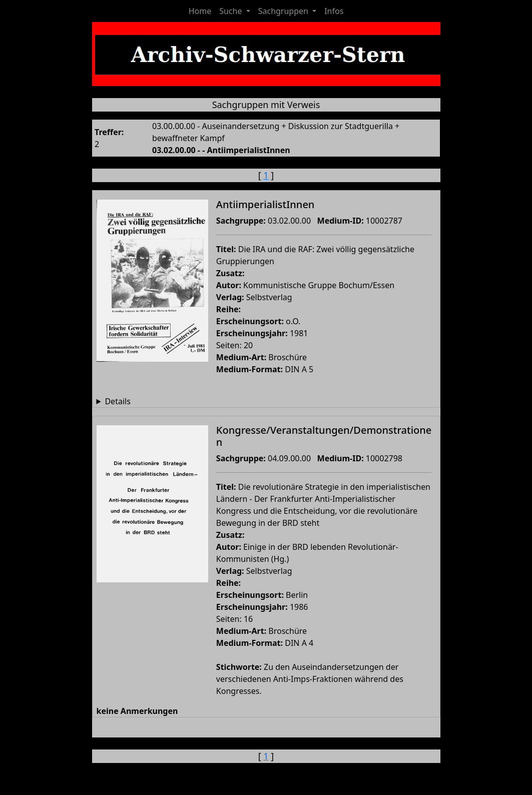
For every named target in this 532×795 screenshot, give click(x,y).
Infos (334, 11)
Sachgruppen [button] (284, 11)
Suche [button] (231, 11)
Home (200, 11)
